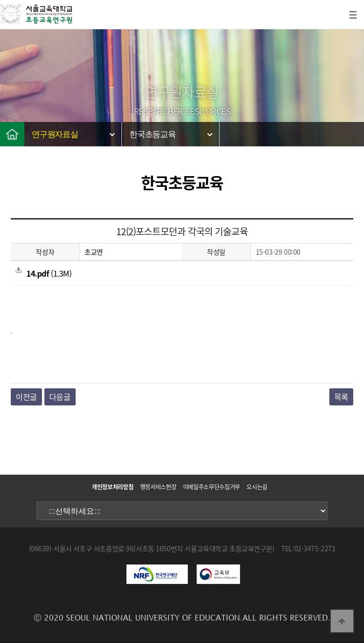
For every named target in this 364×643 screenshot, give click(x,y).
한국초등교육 (152, 134)
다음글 (60, 397)
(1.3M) (43, 273)
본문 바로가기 (0, 0)
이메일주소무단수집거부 (212, 487)
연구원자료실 (55, 134)
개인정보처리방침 (112, 487)
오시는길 (257, 487)
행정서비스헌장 (158, 487)
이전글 (26, 397)
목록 (341, 397)
